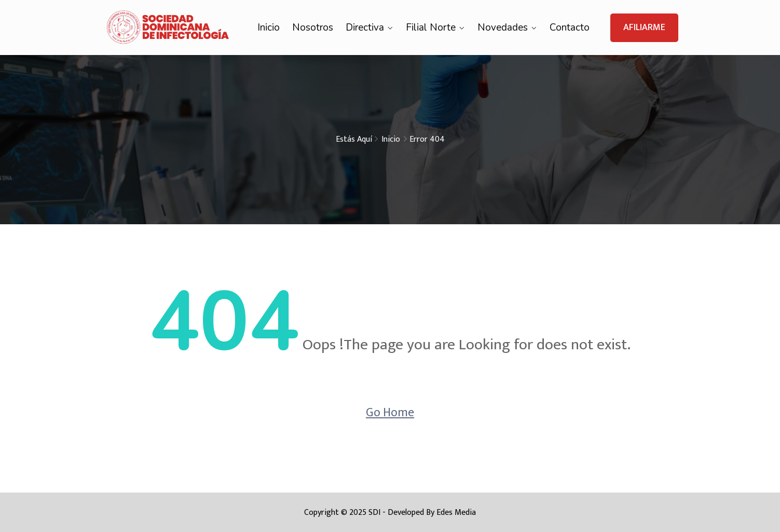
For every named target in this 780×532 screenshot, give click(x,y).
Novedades (503, 28)
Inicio (269, 28)
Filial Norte (431, 28)
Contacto (570, 28)
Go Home (390, 413)
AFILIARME (644, 28)
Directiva (365, 28)
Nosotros (313, 28)
